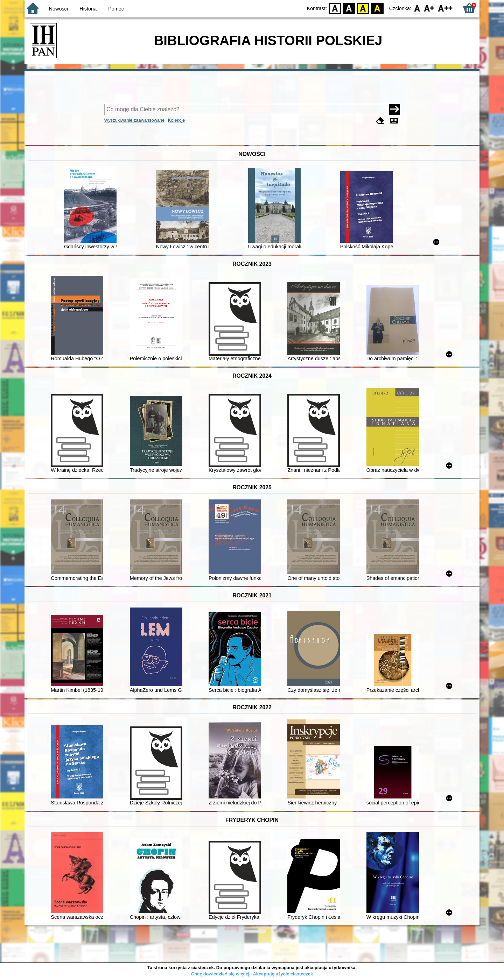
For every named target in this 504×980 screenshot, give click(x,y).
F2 (445, 8)
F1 (429, 8)
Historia (88, 9)
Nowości (58, 9)
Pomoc (116, 9)
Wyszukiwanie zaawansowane (135, 120)
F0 (417, 8)
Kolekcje (176, 120)
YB (363, 8)
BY (377, 8)
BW (349, 8)
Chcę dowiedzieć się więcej (220, 974)
